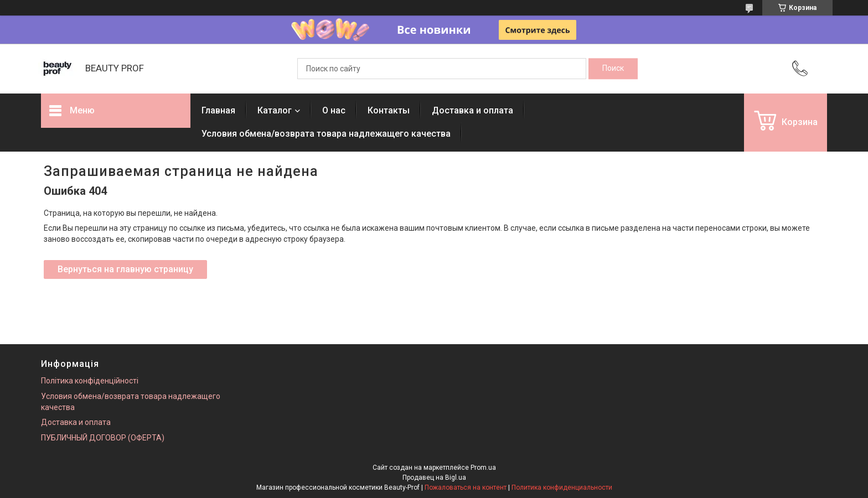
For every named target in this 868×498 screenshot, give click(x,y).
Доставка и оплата (472, 110)
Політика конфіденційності (90, 381)
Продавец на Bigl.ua (434, 478)
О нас (334, 110)
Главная (218, 110)
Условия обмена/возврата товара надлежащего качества (326, 134)
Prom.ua (483, 468)
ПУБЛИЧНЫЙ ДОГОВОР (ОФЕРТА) (103, 438)
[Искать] (613, 69)
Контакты (389, 110)
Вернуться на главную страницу (125, 269)
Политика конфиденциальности (562, 487)
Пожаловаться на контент (466, 487)
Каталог (275, 110)
